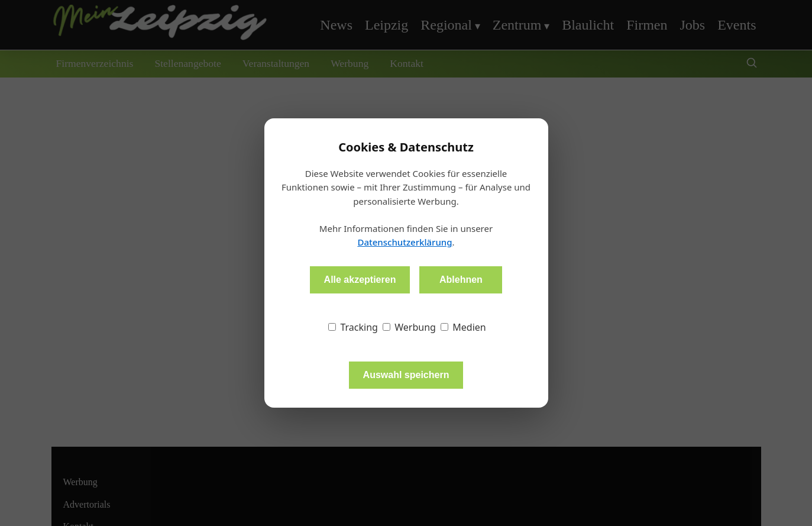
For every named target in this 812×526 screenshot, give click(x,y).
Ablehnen (461, 280)
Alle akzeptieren (360, 280)
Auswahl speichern (406, 375)
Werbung (409, 327)
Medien (463, 327)
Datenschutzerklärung (405, 242)
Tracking (353, 327)
